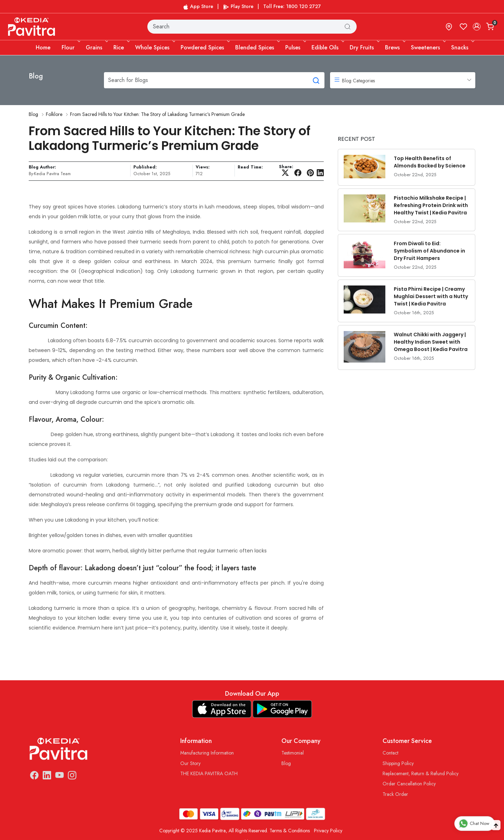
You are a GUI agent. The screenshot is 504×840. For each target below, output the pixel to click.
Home (43, 47)
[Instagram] (72, 777)
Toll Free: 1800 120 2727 (292, 6)
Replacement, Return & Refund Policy (421, 773)
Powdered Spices (205, 47)
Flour (70, 47)
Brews (395, 47)
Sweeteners (428, 47)
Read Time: (250, 167)
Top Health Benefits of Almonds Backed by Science (430, 162)
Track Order (395, 794)
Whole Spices (155, 47)
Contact (390, 753)
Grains (96, 47)
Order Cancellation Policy (409, 784)
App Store (198, 6)
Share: (286, 167)
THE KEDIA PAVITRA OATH (209, 773)
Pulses (295, 47)
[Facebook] (34, 777)
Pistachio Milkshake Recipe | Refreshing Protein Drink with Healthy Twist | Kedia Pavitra (431, 205)
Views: (203, 167)
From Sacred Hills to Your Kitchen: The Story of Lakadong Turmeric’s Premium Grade (157, 114)
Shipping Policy (398, 763)
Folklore (54, 114)
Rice (121, 47)
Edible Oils (327, 47)
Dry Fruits (364, 47)
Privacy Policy (328, 831)
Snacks (462, 47)
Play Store (238, 6)
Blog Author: (42, 167)
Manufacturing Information (207, 753)
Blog (33, 114)
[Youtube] (59, 777)
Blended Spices (257, 47)
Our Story (190, 763)
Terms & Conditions (290, 831)
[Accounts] (477, 27)
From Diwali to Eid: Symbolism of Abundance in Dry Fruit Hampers (429, 251)
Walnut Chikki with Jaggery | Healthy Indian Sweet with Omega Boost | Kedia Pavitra (431, 342)
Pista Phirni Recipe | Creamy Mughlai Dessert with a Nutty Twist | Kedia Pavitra (431, 296)
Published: (145, 167)
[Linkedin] (47, 777)
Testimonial (293, 753)
